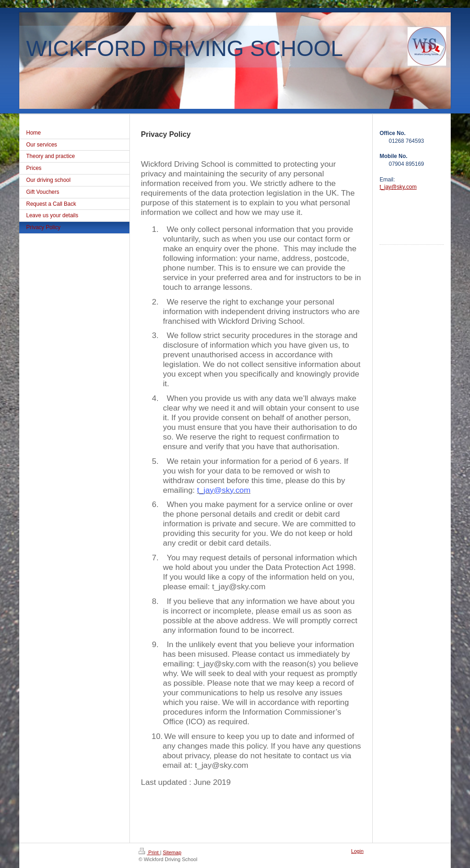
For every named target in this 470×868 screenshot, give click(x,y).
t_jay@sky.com (224, 490)
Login (357, 851)
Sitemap (172, 852)
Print (149, 852)
